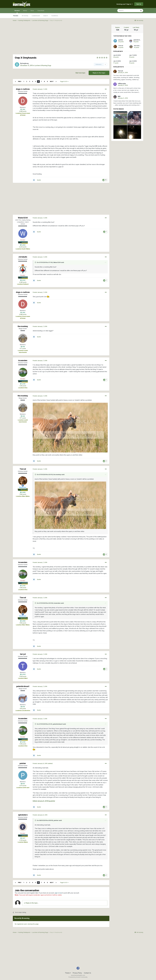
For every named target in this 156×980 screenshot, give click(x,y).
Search (46, 16)
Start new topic (80, 73)
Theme (68, 973)
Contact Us (87, 973)
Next (52, 81)
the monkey (23, 326)
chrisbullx (23, 257)
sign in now (58, 893)
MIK (119, 96)
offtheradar (122, 84)
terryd (23, 654)
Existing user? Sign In (125, 4)
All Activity (25, 16)
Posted (40, 89)
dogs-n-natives (23, 89)
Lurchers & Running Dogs (43, 65)
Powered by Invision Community (78, 977)
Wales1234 (23, 218)
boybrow (25, 63)
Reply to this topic (99, 73)
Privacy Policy (77, 973)
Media (25, 11)
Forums (16, 16)
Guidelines (55, 16)
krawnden (23, 360)
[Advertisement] (61, 38)
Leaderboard (36, 16)
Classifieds (41, 11)
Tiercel (23, 469)
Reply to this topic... (31, 903)
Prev (20, 81)
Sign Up (139, 4)
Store (32, 11)
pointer (23, 763)
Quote (39, 180)
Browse (17, 11)
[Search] (128, 11)
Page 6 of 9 (64, 81)
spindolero (23, 815)
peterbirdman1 (23, 686)
